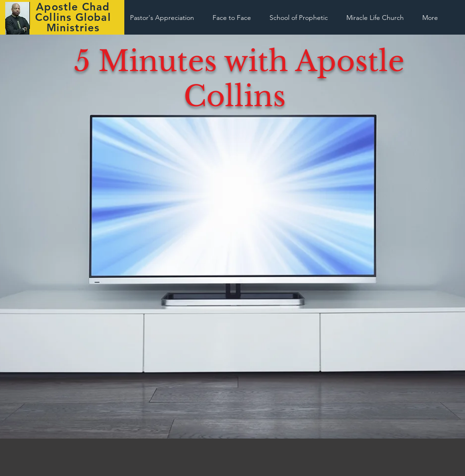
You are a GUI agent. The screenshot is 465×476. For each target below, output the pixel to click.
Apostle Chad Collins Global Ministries (73, 17)
